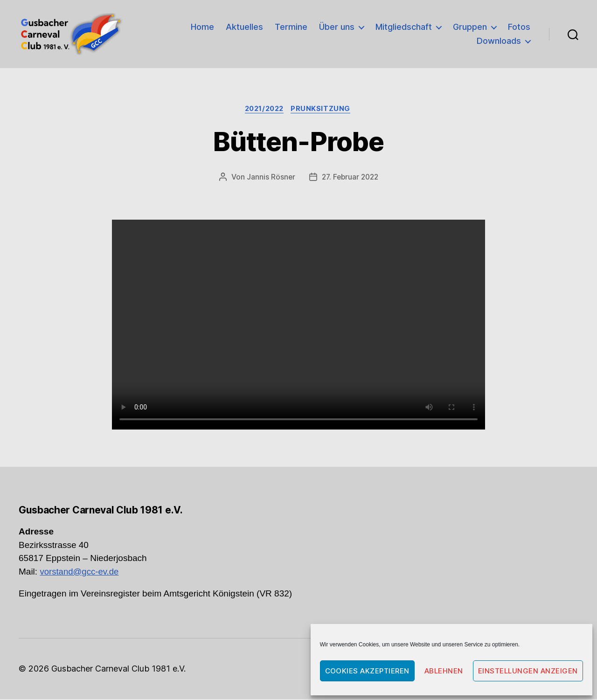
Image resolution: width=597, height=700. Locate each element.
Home (202, 27)
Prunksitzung (324, 110)
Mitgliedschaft (404, 27)
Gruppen (470, 27)
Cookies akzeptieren (368, 671)
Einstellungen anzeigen (528, 671)
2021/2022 (264, 110)
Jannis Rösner (269, 178)
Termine (291, 27)
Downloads (499, 41)
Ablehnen (444, 671)
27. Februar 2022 (350, 178)
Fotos (519, 27)
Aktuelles (244, 27)
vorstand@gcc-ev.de (80, 572)
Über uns (337, 27)
